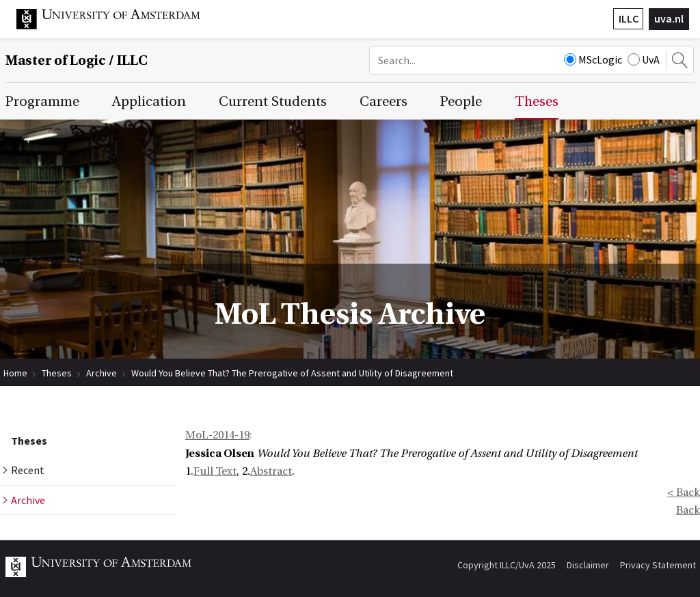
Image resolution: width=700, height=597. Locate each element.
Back (688, 510)
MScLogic (593, 59)
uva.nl (669, 18)
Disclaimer (588, 565)
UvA (644, 59)
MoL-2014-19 (217, 435)
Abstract (271, 471)
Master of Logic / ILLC (77, 60)
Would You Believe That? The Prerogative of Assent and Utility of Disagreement (292, 373)
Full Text (215, 471)
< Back (684, 492)
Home (15, 373)
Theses (57, 373)
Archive (102, 373)
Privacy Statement (658, 565)
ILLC (629, 18)
